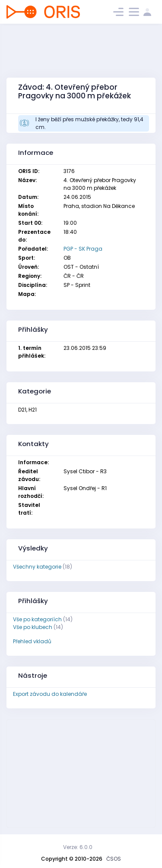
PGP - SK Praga (83, 249)
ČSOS (114, 859)
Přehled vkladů (32, 641)
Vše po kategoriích (37, 619)
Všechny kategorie (37, 567)
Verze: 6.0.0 (78, 847)
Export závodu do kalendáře (50, 694)
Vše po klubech (33, 627)
